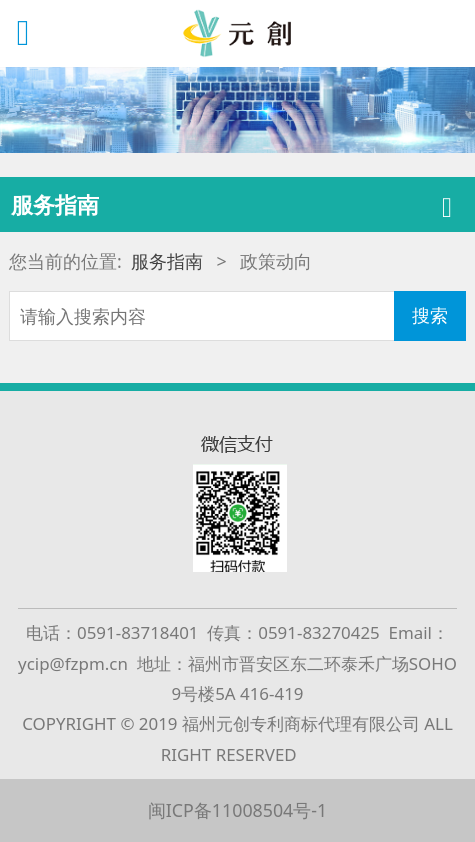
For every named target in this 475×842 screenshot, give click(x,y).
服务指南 (167, 261)
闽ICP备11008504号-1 (237, 810)
